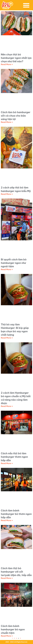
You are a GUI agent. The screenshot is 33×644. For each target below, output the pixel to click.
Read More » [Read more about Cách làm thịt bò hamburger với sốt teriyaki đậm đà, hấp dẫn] (7, 578)
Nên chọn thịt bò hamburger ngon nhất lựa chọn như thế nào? (16, 58)
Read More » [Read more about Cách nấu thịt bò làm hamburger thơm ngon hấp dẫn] (7, 463)
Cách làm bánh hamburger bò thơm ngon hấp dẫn (16, 514)
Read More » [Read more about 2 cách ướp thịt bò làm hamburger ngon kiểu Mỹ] (7, 194)
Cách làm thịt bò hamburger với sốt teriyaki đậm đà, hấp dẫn (16, 572)
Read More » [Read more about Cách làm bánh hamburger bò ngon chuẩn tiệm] (7, 636)
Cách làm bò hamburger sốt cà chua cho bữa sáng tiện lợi (16, 116)
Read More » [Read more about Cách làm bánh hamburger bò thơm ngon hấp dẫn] (7, 520)
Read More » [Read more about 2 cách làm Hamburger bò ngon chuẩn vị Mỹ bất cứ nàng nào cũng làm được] (7, 406)
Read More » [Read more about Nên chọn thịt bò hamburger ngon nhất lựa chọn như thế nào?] (7, 64)
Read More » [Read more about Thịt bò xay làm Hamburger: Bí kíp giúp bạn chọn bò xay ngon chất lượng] (7, 338)
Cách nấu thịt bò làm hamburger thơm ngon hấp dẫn (14, 457)
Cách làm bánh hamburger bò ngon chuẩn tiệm (13, 629)
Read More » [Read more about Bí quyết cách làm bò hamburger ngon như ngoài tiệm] (7, 269)
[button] (26, 5)
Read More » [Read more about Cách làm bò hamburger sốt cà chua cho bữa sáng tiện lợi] (7, 122)
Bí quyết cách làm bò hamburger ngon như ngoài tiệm (14, 263)
